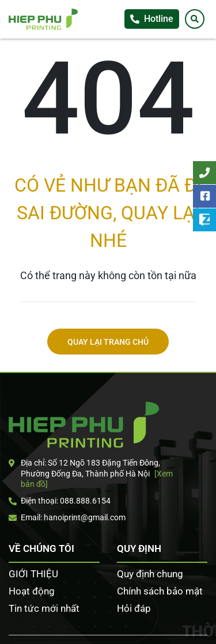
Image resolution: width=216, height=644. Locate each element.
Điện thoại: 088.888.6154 (60, 501)
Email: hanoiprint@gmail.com (67, 517)
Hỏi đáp (134, 608)
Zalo (204, 220)
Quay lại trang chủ (108, 342)
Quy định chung (150, 574)
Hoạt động (32, 591)
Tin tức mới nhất (44, 608)
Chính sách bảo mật (160, 591)
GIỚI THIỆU (33, 574)
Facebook (204, 196)
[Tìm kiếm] (195, 19)
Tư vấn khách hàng (204, 173)
